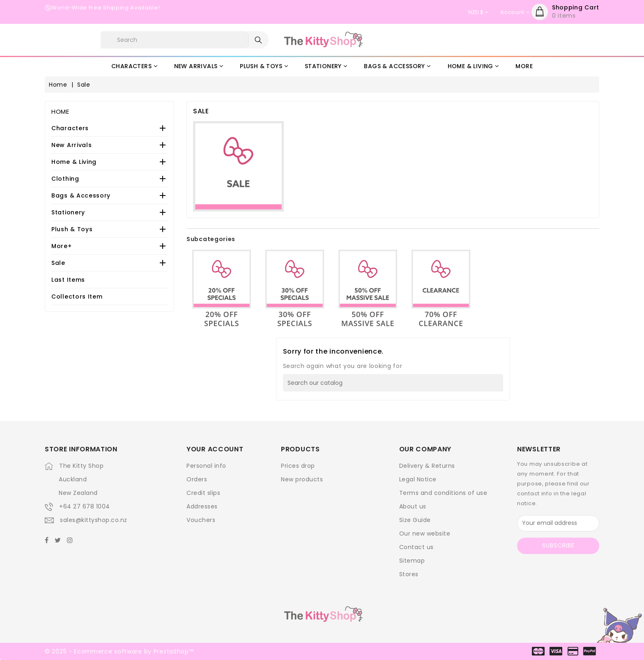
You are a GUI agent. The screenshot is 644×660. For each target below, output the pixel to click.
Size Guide (415, 520)
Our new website (425, 534)
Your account (215, 449)
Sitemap (412, 561)
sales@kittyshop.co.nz (94, 520)
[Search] (393, 383)
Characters (70, 128)
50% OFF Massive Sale (368, 319)
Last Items (68, 280)
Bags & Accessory (81, 195)
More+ (62, 246)
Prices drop (298, 466)
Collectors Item (77, 297)
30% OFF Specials (295, 319)
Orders (197, 479)
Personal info (206, 466)
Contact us (416, 547)
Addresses (202, 506)
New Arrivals (71, 145)
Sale (58, 263)
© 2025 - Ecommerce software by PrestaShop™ (119, 651)
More (524, 66)
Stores (409, 574)
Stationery (68, 212)
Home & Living (74, 162)
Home (60, 112)
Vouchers (201, 520)
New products (302, 479)
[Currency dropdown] (478, 12)
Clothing (65, 179)
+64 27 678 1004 (85, 506)
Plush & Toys (72, 229)
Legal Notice (418, 479)
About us (413, 506)
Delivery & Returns (427, 466)
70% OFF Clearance (441, 319)
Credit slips (203, 493)
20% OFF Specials (222, 319)
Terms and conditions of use (443, 493)
